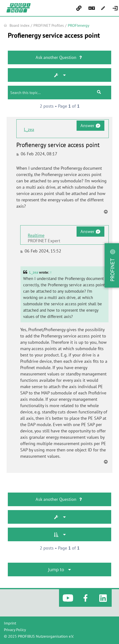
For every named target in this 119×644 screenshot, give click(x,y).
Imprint (10, 623)
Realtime (36, 235)
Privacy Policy (15, 630)
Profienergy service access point (54, 35)
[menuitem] (116, 8)
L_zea (29, 130)
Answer (90, 126)
